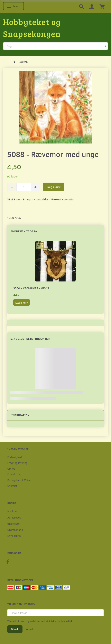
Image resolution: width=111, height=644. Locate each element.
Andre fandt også (24, 231)
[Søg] (106, 46)
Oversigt (12, 486)
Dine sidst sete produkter (30, 339)
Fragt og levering (17, 463)
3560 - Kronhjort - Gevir (31, 288)
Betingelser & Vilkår (19, 480)
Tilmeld (15, 629)
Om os (11, 468)
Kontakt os (14, 474)
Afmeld (30, 629)
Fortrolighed (15, 457)
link (70, 621)
